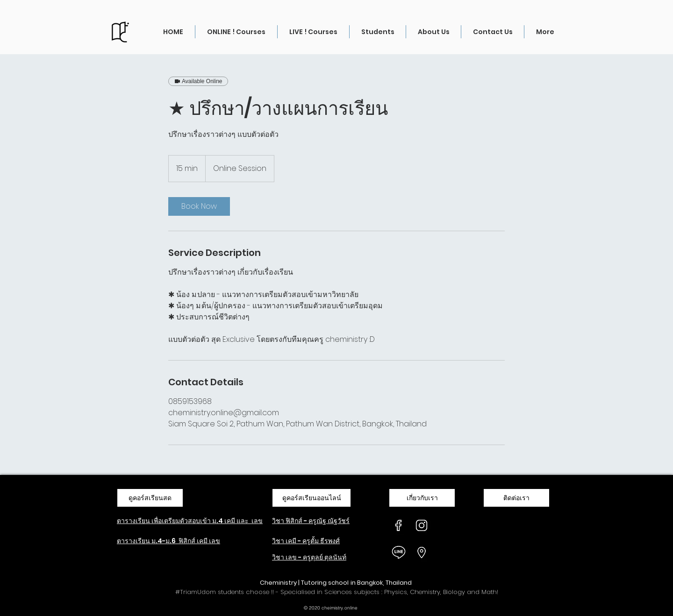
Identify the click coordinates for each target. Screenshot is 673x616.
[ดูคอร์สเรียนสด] (150, 498)
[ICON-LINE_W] (399, 552)
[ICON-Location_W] (422, 552)
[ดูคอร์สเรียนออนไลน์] (311, 498)
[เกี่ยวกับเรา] (422, 498)
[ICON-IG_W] (422, 525)
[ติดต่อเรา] (516, 498)
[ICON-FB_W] (399, 525)
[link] (199, 206)
